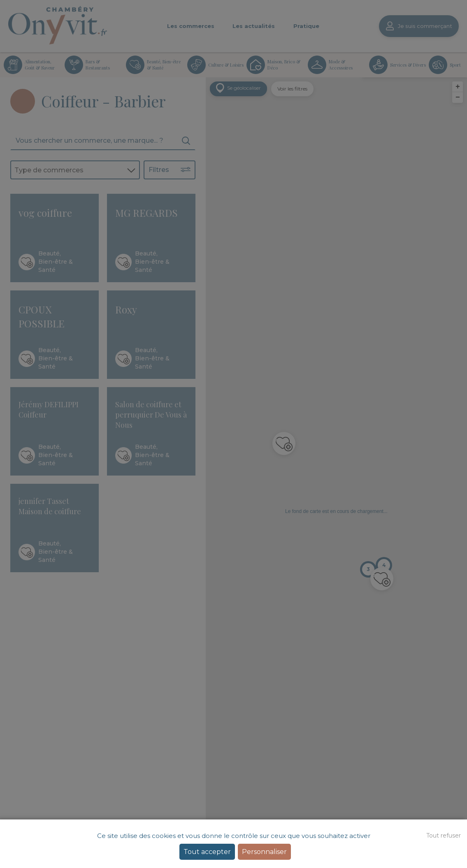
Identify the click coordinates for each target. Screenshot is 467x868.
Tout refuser (444, 836)
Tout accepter (207, 852)
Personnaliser (264, 852)
